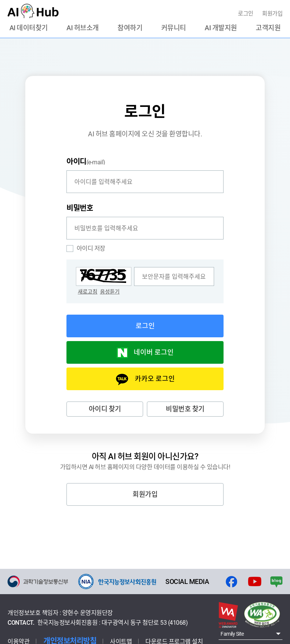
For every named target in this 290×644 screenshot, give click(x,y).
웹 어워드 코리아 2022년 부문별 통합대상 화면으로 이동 (228, 615)
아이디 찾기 (105, 409)
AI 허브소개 (83, 28)
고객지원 (268, 28)
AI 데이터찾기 (29, 28)
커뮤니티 (174, 28)
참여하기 (130, 28)
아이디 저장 (86, 249)
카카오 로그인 (155, 379)
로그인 (246, 14)
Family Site (232, 634)
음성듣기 (110, 292)
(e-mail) (86, 161)
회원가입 (272, 14)
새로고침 (88, 292)
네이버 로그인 (154, 352)
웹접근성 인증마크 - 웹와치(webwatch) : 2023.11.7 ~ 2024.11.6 (262, 615)
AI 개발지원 (221, 28)
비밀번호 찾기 (185, 409)
